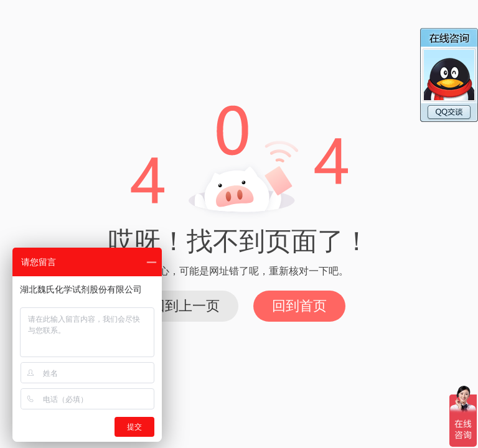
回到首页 (299, 306)
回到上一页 (185, 306)
